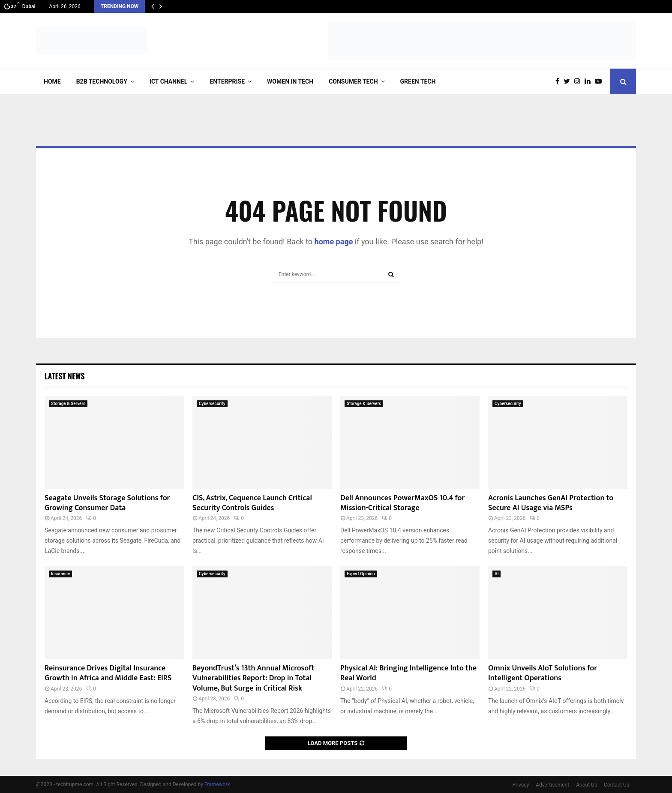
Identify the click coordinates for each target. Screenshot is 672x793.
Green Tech (418, 81)
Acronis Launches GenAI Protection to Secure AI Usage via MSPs (551, 503)
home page (334, 242)
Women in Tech (290, 81)
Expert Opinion (361, 574)
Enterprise (227, 81)
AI (496, 574)
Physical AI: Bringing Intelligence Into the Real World (408, 673)
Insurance (60, 574)
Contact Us (616, 785)
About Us (586, 785)
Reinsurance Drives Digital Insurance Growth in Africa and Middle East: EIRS (108, 673)
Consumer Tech (353, 81)
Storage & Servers (68, 404)
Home (52, 81)
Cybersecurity (212, 404)
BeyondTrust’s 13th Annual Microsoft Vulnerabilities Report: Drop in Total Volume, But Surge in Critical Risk (253, 678)
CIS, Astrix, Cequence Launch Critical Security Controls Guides (252, 503)
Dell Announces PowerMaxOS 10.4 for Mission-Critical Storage (402, 503)
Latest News (64, 376)
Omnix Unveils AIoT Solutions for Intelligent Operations (543, 673)
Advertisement (552, 785)
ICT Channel (169, 81)
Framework (217, 784)
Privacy (521, 785)
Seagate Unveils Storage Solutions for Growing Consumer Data (107, 503)
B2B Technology (102, 81)
